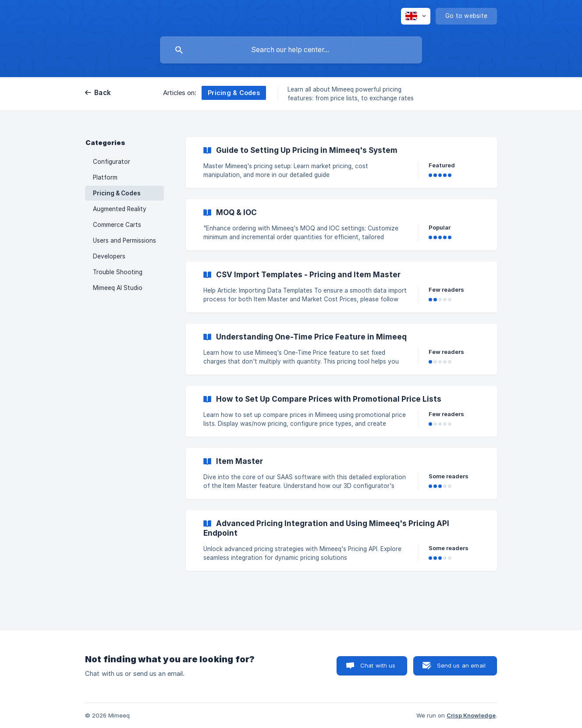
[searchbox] (291, 50)
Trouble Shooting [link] (118, 272)
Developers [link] (109, 256)
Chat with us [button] (378, 665)
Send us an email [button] (461, 665)
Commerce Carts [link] (117, 225)
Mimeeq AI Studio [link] (118, 288)
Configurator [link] (112, 162)
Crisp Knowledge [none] (471, 715)
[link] (341, 163)
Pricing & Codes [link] (117, 193)
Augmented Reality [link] (120, 209)
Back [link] (103, 93)
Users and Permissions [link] (124, 240)
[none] (416, 16)
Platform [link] (105, 177)
